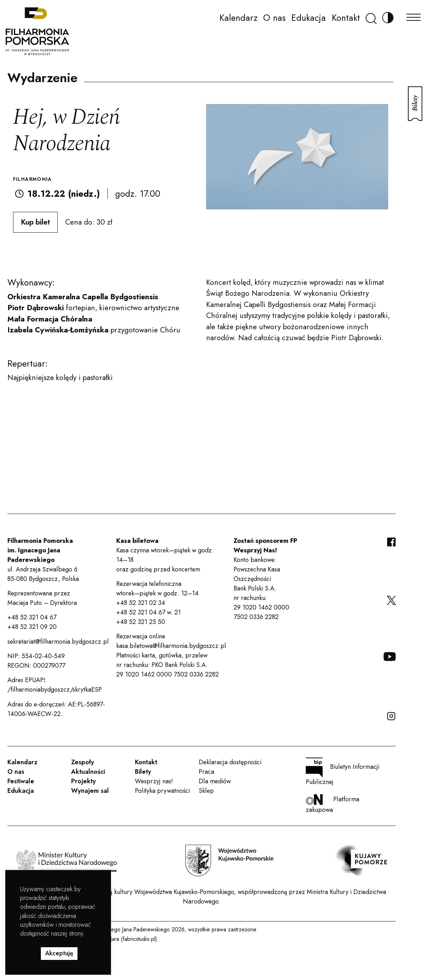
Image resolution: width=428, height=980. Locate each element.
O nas (274, 18)
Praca (206, 772)
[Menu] (414, 15)
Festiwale (21, 781)
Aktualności (88, 772)
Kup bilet (35, 222)
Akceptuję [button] (59, 953)
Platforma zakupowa (333, 804)
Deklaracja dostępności (230, 762)
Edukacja (309, 18)
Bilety (143, 772)
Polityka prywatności (162, 791)
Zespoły (83, 762)
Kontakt (346, 18)
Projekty (83, 781)
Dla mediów (215, 781)
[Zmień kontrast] (388, 18)
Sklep (206, 791)
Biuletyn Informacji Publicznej (343, 772)
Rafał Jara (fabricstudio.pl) (127, 939)
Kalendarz (238, 18)
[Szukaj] (371, 18)
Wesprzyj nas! (154, 781)
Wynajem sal (90, 791)
